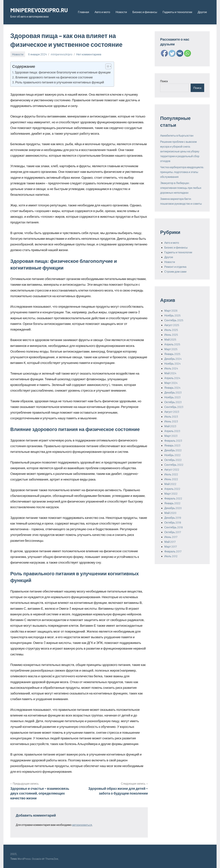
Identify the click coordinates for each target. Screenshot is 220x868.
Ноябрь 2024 (172, 363)
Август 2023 (172, 412)
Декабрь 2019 (173, 518)
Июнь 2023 (171, 421)
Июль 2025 (171, 330)
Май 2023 (170, 426)
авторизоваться (82, 825)
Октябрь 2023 (173, 402)
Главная (84, 12)
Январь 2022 (172, 503)
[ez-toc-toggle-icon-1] (107, 66)
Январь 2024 (172, 388)
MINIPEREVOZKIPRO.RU (42, 10)
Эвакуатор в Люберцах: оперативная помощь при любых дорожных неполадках (181, 188)
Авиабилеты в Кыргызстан (177, 135)
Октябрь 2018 (173, 522)
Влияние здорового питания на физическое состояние (54, 77)
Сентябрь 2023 (174, 407)
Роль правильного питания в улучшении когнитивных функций (60, 82)
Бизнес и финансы (145, 12)
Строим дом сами (175, 271)
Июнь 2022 (171, 479)
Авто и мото (102, 12)
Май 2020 (170, 513)
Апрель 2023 (172, 431)
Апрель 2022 (172, 489)
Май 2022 (170, 484)
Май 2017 (170, 542)
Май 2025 (170, 339)
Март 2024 (171, 383)
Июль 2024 (171, 368)
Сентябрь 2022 (174, 465)
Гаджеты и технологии (177, 12)
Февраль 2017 (173, 551)
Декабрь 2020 (173, 508)
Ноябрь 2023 (172, 397)
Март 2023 (171, 436)
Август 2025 (172, 325)
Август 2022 (172, 469)
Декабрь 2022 (173, 450)
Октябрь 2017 (173, 532)
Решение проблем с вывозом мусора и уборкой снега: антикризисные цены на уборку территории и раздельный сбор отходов (180, 151)
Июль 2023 (171, 416)
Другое (202, 12)
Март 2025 (171, 349)
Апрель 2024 (172, 378)
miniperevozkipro (62, 54)
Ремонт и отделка (175, 267)
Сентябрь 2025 (174, 320)
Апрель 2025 (172, 344)
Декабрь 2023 (173, 392)
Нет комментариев (89, 54)
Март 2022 (171, 494)
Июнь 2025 (171, 335)
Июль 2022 (171, 474)
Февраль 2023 (173, 441)
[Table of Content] (108, 66)
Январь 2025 (172, 354)
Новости (121, 12)
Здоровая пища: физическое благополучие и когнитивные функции (63, 72)
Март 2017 (171, 546)
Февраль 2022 (173, 498)
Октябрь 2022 (173, 460)
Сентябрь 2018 (174, 527)
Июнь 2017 (171, 537)
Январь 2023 (172, 445)
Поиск (164, 81)
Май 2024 (170, 373)
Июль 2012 (171, 556)
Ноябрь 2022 (172, 455)
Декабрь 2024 (173, 359)
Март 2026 (171, 311)
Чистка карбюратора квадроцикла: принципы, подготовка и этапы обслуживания (182, 172)
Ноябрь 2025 (172, 315)
